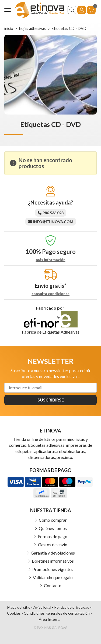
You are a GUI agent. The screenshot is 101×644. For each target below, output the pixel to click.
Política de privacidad (72, 607)
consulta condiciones (50, 294)
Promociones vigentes (53, 569)
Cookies (14, 613)
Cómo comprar (53, 520)
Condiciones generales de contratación (57, 613)
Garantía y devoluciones (53, 553)
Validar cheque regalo (53, 577)
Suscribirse (51, 400)
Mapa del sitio (19, 607)
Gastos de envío (53, 544)
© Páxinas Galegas (50, 628)
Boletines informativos (53, 561)
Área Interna (50, 619)
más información (51, 260)
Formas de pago (53, 536)
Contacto (53, 585)
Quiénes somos (53, 528)
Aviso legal (42, 607)
